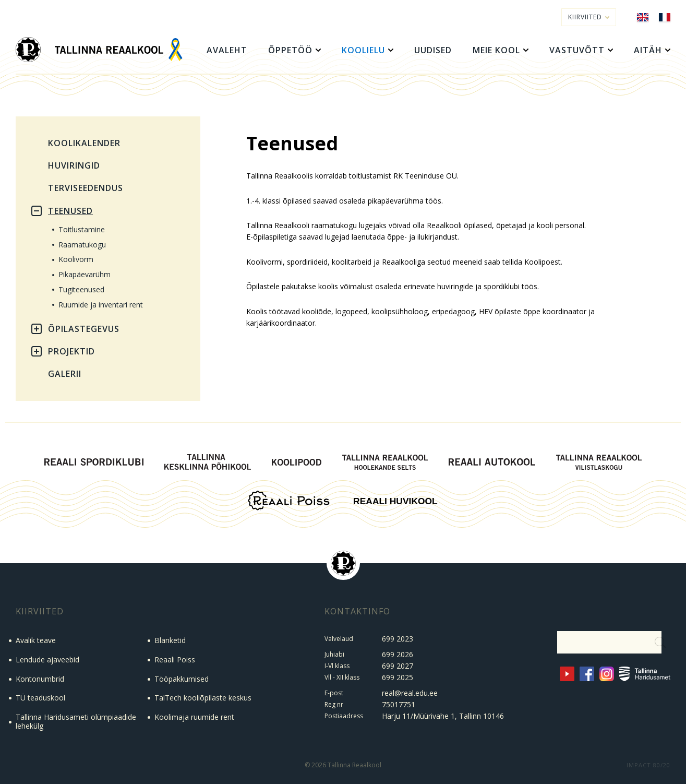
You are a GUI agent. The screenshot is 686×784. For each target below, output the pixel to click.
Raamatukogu (82, 245)
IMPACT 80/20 (648, 765)
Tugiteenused (81, 289)
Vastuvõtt (577, 50)
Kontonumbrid (40, 679)
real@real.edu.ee (410, 693)
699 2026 (398, 654)
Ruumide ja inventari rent (101, 305)
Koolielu (363, 50)
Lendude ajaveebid (47, 660)
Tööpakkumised (182, 679)
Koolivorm (76, 259)
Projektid (71, 351)
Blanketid (170, 640)
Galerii (65, 374)
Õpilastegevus (84, 329)
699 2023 (398, 639)
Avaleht (227, 50)
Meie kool (496, 50)
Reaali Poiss (175, 660)
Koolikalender (84, 143)
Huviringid (74, 165)
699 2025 (398, 677)
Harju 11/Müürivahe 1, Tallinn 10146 (443, 716)
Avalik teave (36, 640)
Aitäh (648, 50)
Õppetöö (290, 50)
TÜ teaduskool (40, 698)
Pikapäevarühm (85, 274)
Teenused (70, 211)
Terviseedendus (86, 188)
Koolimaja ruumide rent (194, 717)
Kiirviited (589, 17)
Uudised (433, 50)
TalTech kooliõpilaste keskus (203, 698)
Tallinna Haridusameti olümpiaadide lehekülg (76, 721)
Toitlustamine (82, 229)
